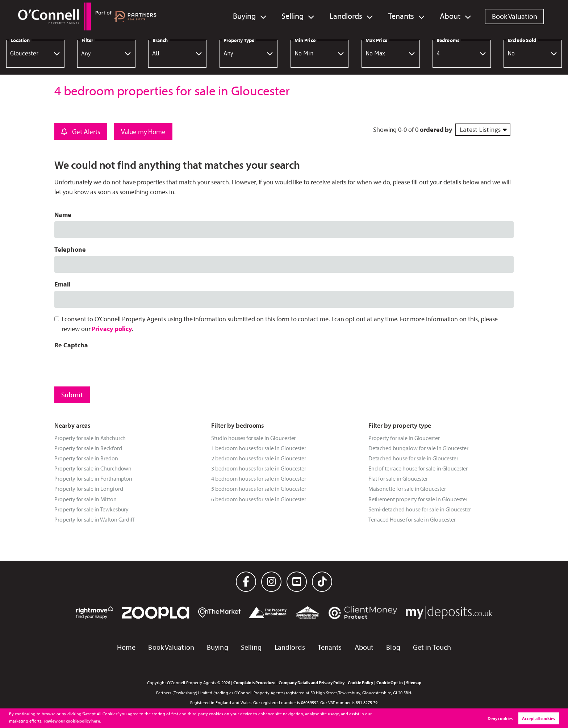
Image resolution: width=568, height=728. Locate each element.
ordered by (436, 129)
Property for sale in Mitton (85, 499)
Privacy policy (112, 329)
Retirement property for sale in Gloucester (418, 499)
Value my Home (143, 131)
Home (126, 647)
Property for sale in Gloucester (404, 438)
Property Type (239, 40)
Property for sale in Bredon (86, 458)
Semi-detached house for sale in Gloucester (420, 509)
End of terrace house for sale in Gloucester (418, 468)
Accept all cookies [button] (538, 718)
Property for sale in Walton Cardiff (94, 519)
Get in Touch (432, 647)
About (451, 16)
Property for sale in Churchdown (93, 468)
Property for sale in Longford (89, 489)
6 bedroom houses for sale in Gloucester (259, 499)
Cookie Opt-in (390, 682)
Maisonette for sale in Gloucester (407, 489)
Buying (253, 16)
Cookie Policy (360, 682)
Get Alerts (81, 131)
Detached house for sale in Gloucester (413, 458)
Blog (393, 647)
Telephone (70, 249)
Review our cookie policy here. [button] (73, 721)
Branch (160, 40)
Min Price (305, 40)
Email (62, 284)
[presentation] (109, 366)
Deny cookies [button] (500, 718)
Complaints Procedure (254, 682)
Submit (72, 395)
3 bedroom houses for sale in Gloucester (259, 468)
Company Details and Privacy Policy (312, 682)
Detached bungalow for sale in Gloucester (418, 448)
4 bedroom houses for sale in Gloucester (259, 478)
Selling (299, 16)
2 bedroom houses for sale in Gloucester (259, 458)
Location (20, 40)
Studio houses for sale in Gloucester (253, 438)
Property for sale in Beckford (88, 448)
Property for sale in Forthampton (93, 478)
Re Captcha (71, 345)
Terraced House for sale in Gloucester (412, 519)
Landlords (351, 16)
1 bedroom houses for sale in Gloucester (259, 448)
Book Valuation (515, 16)
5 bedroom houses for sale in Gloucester (259, 489)
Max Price (376, 40)
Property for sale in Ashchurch (90, 438)
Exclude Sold (522, 40)
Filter (87, 40)
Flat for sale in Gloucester (398, 478)
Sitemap (414, 682)
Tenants (404, 16)
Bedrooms (448, 40)
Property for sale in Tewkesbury (91, 509)
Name (63, 215)
